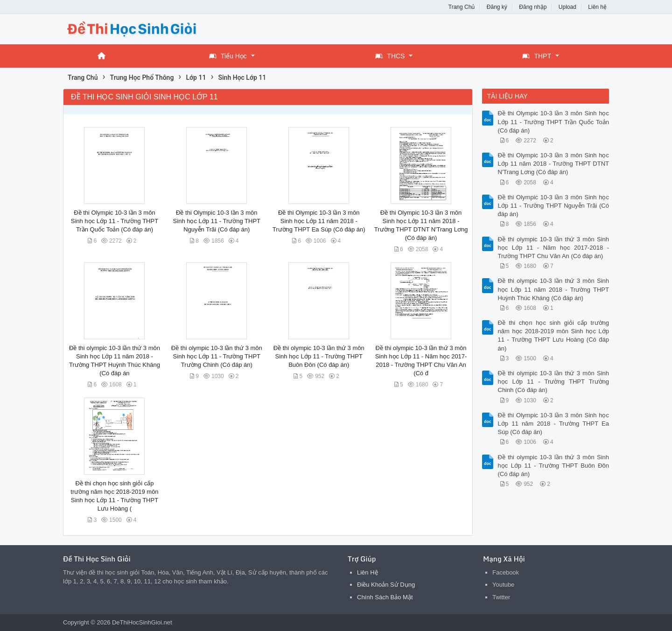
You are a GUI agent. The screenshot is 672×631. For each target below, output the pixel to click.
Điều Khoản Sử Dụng (386, 585)
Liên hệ (597, 7)
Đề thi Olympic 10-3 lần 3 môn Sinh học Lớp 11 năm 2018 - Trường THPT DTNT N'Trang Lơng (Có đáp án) (554, 164)
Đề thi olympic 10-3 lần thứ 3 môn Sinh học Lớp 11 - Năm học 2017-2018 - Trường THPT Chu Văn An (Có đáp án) (554, 248)
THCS (390, 56)
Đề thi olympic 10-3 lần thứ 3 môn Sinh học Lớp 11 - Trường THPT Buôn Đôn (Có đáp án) (319, 356)
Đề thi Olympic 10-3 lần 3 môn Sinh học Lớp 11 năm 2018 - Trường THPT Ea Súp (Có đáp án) (319, 221)
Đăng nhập (533, 7)
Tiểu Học (228, 56)
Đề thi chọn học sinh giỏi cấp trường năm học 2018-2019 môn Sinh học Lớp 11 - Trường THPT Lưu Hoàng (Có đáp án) (554, 336)
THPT (537, 56)
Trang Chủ (462, 7)
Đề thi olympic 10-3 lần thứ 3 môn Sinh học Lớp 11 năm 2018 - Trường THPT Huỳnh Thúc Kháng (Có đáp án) (554, 289)
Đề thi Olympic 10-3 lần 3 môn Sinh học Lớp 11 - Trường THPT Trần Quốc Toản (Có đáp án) (115, 221)
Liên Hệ (367, 572)
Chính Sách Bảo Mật (385, 597)
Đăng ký (497, 7)
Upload (567, 7)
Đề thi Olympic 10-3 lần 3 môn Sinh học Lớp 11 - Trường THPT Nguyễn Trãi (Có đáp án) (217, 221)
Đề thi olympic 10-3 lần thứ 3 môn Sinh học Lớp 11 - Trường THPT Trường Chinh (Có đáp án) (217, 356)
